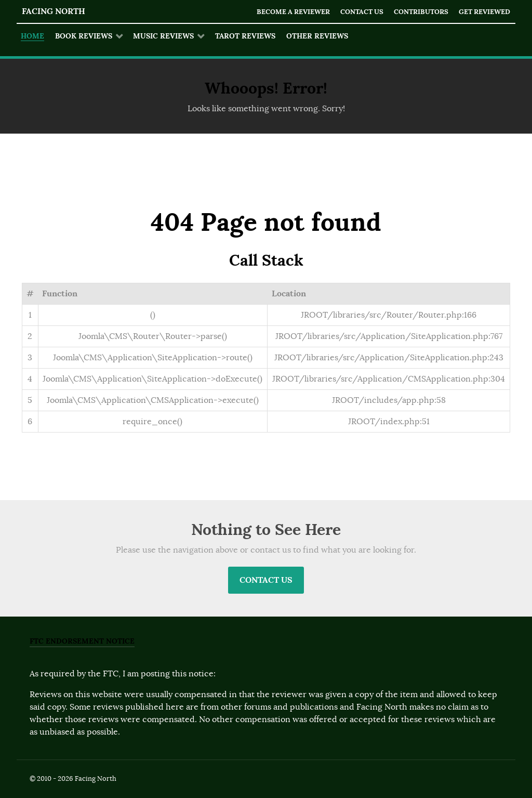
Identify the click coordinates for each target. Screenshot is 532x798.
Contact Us (362, 12)
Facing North (54, 11)
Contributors (421, 12)
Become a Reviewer (293, 12)
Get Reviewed (484, 12)
